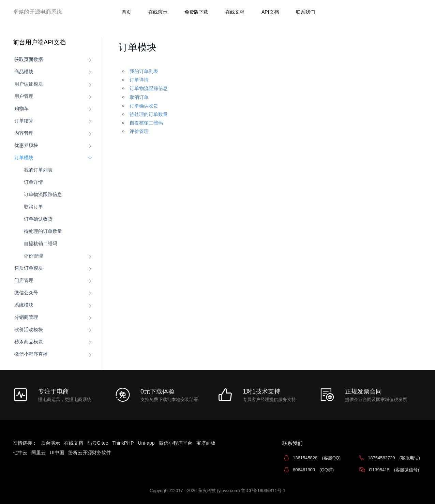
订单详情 (33, 182)
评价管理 (33, 256)
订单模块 (24, 158)
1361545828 (317, 458)
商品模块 (24, 72)
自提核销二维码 (41, 243)
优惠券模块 (26, 145)
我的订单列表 (38, 170)
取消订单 (33, 207)
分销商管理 (26, 317)
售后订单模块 (29, 268)
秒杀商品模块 (29, 342)
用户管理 (24, 96)
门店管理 (24, 280)
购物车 (21, 108)
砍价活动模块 (29, 329)
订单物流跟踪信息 (43, 194)
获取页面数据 (29, 59)
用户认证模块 (29, 84)
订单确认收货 (38, 219)
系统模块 (24, 305)
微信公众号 (26, 293)
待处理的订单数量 (43, 231)
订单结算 (24, 121)
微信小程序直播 (31, 354)
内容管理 (24, 133)
